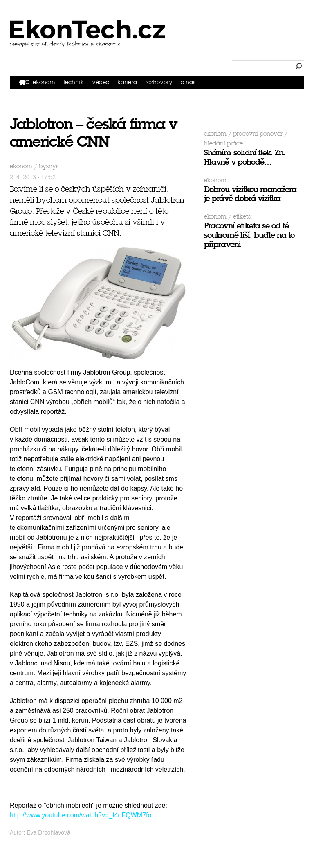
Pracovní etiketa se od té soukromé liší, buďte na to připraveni (249, 235)
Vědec (101, 82)
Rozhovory (159, 82)
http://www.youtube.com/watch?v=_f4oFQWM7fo (81, 815)
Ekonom (44, 82)
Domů (24, 82)
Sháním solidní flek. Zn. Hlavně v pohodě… (245, 157)
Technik (74, 82)
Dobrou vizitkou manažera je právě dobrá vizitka (250, 194)
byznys (49, 166)
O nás (188, 82)
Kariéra (127, 82)
